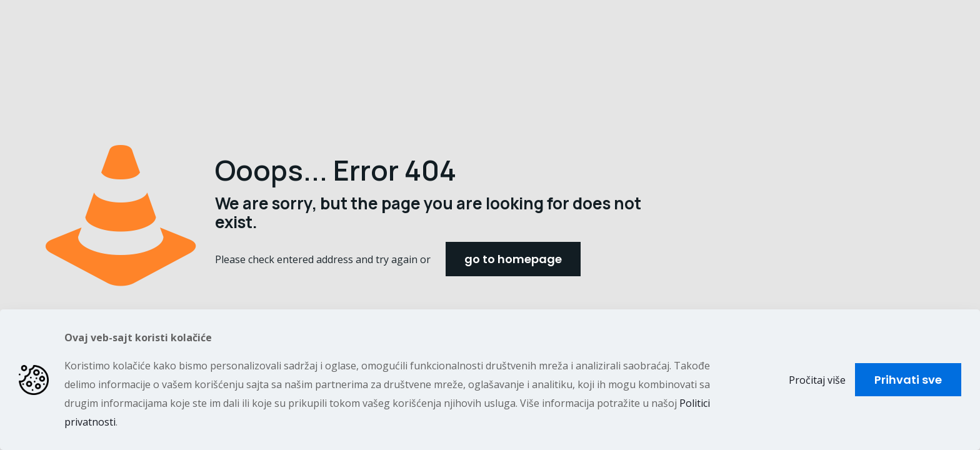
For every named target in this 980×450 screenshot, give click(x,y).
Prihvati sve (908, 380)
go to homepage (513, 259)
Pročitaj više (817, 380)
